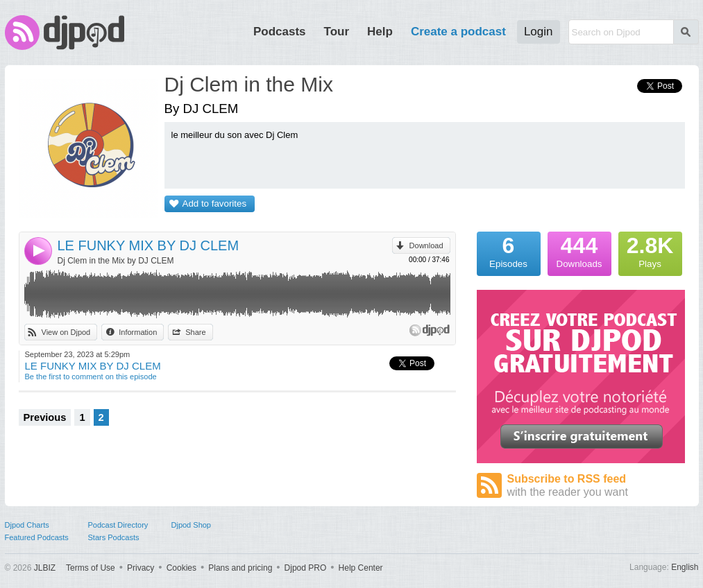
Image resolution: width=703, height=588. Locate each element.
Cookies (181, 568)
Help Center (361, 568)
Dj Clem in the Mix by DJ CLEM (116, 261)
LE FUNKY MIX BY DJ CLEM (149, 245)
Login (539, 32)
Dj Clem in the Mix (249, 84)
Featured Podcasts (37, 537)
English (685, 567)
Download (426, 245)
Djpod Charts (27, 525)
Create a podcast (458, 32)
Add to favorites (215, 204)
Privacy (141, 568)
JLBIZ (45, 568)
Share (195, 332)
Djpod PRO (306, 568)
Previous (45, 417)
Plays (650, 250)
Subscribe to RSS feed (596, 486)
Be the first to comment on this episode (91, 377)
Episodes (509, 250)
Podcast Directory (118, 525)
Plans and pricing (240, 568)
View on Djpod (66, 332)
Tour (337, 32)
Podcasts (280, 32)
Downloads (579, 250)
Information (138, 332)
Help (380, 32)
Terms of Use (91, 568)
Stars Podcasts (114, 537)
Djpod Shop (192, 525)
